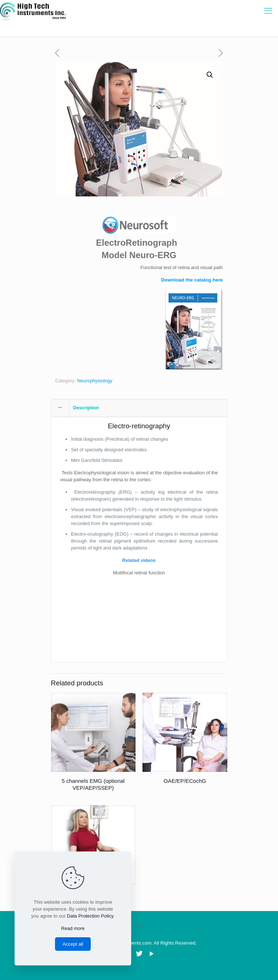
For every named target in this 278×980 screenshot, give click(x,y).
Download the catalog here (192, 280)
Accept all (73, 944)
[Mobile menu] (268, 11)
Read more (73, 928)
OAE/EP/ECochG (185, 781)
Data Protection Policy (90, 916)
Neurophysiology (95, 381)
